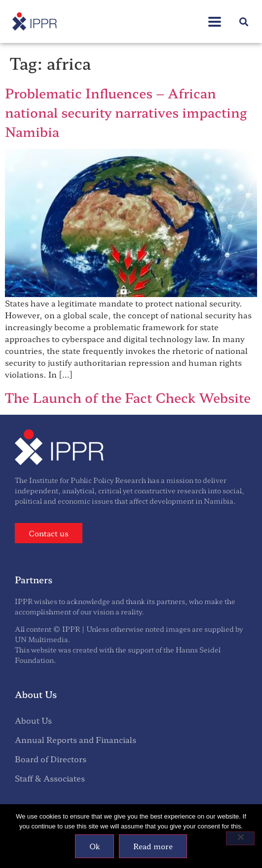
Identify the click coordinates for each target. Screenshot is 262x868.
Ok (94, 846)
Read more (153, 846)
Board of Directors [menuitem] (51, 759)
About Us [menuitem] (33, 720)
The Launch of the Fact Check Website (128, 397)
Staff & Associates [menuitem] (50, 778)
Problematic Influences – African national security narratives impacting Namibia (126, 112)
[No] (240, 838)
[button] (215, 17)
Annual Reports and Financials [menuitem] (75, 739)
